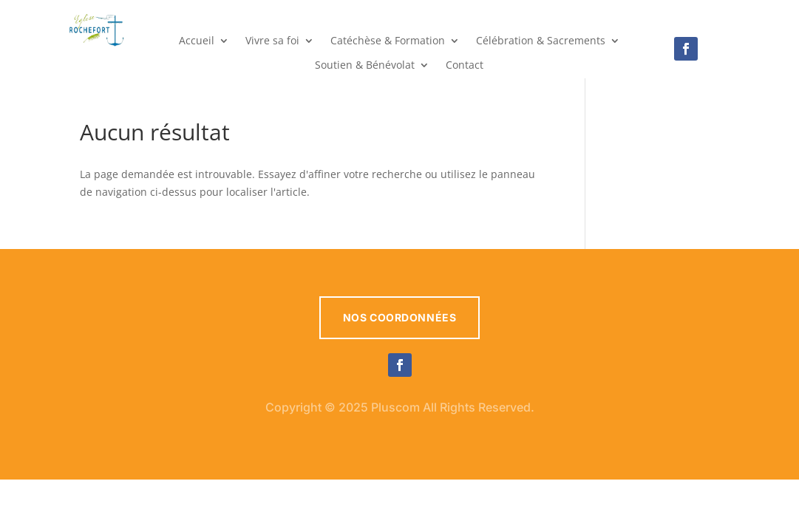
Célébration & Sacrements (541, 41)
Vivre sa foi (272, 41)
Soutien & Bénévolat (365, 66)
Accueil (197, 41)
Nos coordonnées (399, 317)
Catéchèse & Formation (388, 41)
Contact (465, 66)
